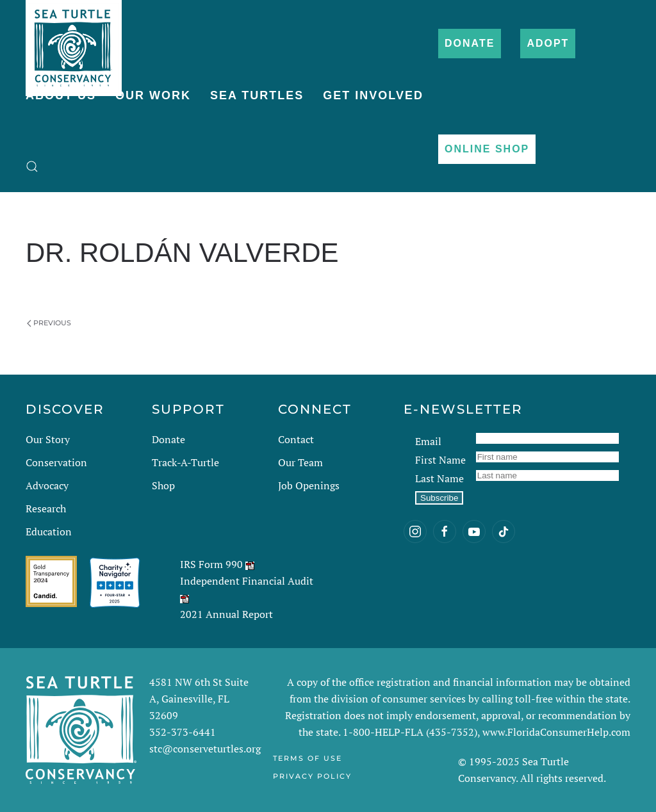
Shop (163, 485)
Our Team (300, 462)
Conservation (56, 462)
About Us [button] (61, 95)
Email (428, 441)
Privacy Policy (312, 776)
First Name (440, 460)
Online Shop (487, 149)
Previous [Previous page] (49, 323)
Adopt (548, 43)
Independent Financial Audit (247, 581)
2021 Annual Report (226, 614)
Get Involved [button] (373, 95)
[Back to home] (74, 42)
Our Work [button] (153, 95)
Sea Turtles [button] (257, 95)
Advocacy (47, 485)
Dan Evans (113, 286)
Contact (296, 439)
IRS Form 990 (211, 564)
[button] (32, 166)
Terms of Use (307, 758)
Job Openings (309, 485)
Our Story (48, 439)
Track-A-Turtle (185, 462)
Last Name (439, 478)
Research (46, 508)
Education (49, 532)
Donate (470, 43)
